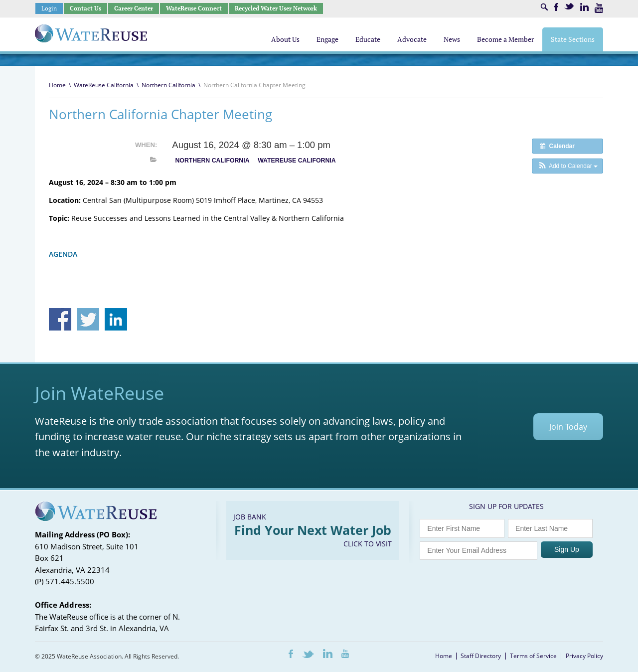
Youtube (599, 8)
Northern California (168, 85)
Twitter (569, 6)
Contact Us (85, 8)
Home (57, 85)
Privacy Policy (584, 656)
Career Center (134, 8)
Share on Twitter (88, 319)
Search (544, 7)
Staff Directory (481, 656)
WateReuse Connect (194, 8)
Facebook (556, 7)
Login (49, 8)
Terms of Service (533, 656)
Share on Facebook (60, 319)
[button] (567, 166)
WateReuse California (104, 85)
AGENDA (63, 254)
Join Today (568, 427)
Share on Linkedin (116, 319)
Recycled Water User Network (276, 8)
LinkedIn (584, 7)
